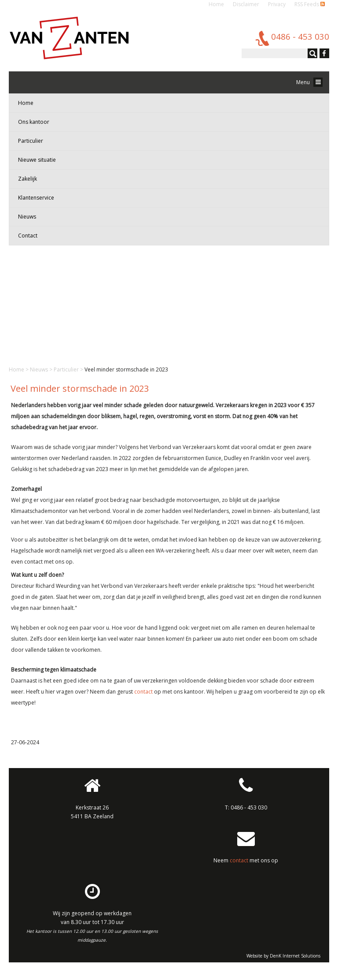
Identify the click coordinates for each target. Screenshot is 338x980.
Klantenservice (36, 198)
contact (143, 692)
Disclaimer (246, 4)
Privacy (277, 4)
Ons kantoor (34, 122)
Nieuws (27, 217)
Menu (309, 82)
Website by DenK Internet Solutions (283, 956)
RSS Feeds (310, 4)
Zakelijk (28, 179)
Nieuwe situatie (37, 160)
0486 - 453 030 (249, 807)
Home (216, 4)
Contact (28, 236)
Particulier (31, 141)
